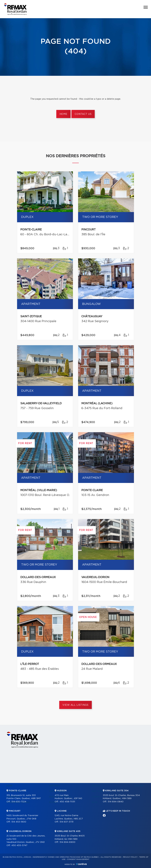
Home (63, 114)
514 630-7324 (19, 802)
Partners (55, 786)
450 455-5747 (19, 845)
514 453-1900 (19, 822)
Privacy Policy (130, 857)
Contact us (83, 114)
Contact (139, 786)
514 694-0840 (116, 802)
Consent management (78, 859)
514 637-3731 (66, 822)
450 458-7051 (67, 802)
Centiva (82, 864)
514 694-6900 (67, 842)
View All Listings (75, 705)
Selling (96, 786)
